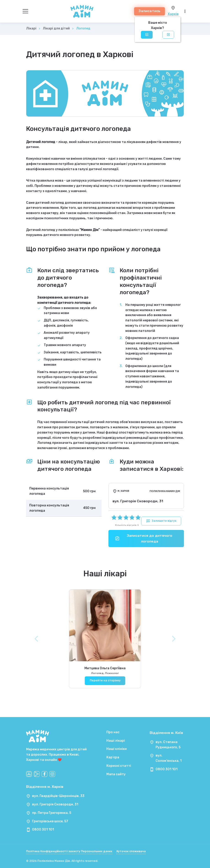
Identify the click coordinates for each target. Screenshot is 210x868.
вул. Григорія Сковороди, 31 (55, 804)
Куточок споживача (131, 851)
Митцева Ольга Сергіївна (105, 671)
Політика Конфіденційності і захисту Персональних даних (69, 851)
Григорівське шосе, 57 (50, 821)
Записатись (150, 11)
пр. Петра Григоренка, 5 (52, 813)
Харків (173, 14)
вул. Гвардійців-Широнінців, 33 (58, 796)
